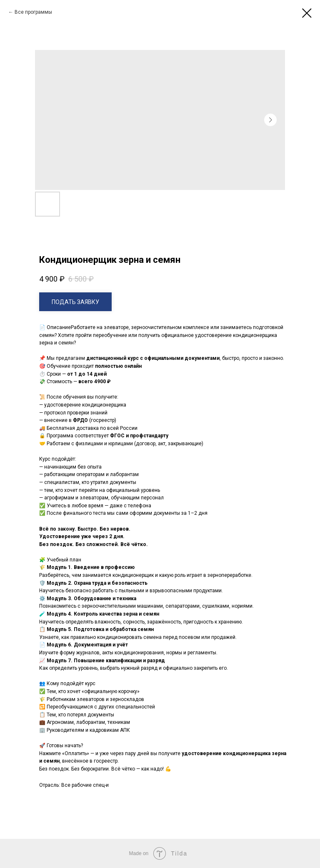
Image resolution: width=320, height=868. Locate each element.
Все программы (33, 12)
